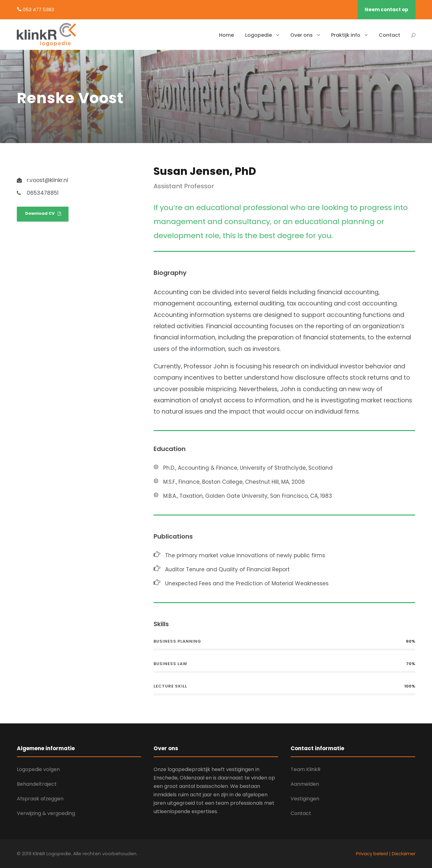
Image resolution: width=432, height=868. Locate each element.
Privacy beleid (372, 854)
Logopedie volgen (38, 769)
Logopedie (259, 35)
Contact (389, 35)
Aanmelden (305, 784)
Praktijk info (346, 35)
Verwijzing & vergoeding (46, 813)
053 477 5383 (38, 10)
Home (226, 35)
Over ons (301, 35)
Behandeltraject (37, 784)
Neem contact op (387, 10)
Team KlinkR (306, 769)
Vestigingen (305, 799)
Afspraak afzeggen (40, 799)
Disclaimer (404, 854)
